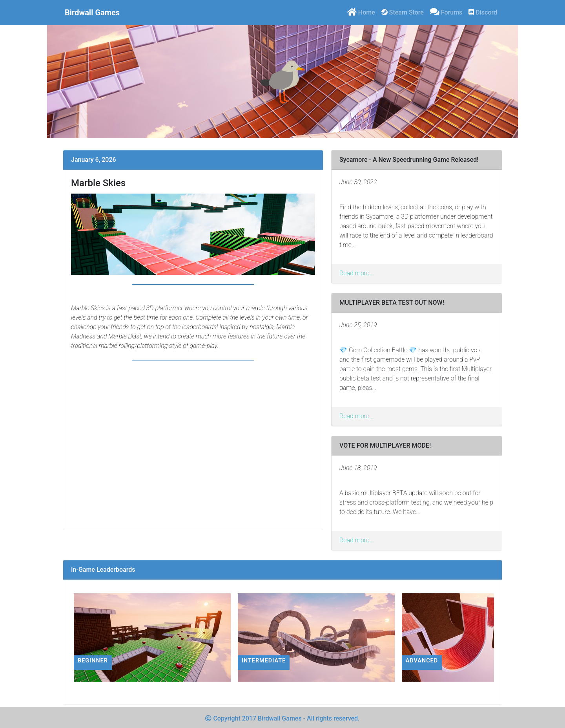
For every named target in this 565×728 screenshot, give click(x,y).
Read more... (356, 273)
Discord (483, 12)
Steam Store (403, 12)
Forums (446, 12)
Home (361, 12)
